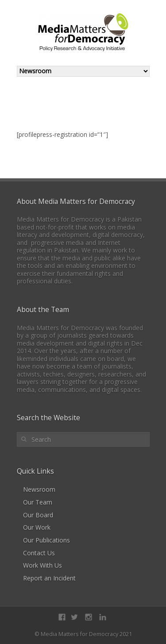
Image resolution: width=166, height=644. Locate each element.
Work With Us (42, 565)
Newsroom (39, 489)
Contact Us (39, 553)
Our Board (38, 515)
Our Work (37, 527)
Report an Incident (49, 578)
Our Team (38, 502)
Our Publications (46, 540)
